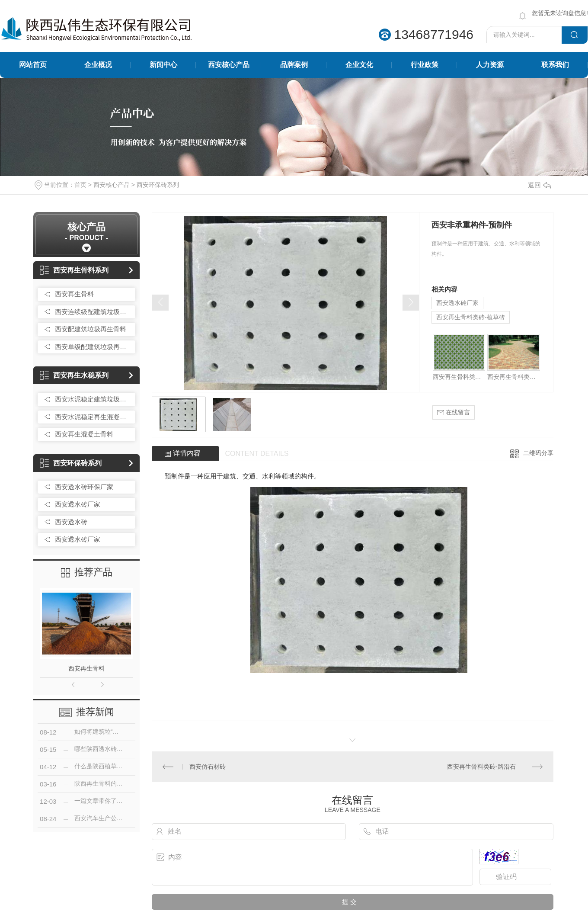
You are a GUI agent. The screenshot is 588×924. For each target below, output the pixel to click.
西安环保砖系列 (158, 185)
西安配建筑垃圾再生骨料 (91, 329)
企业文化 (359, 65)
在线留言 (454, 412)
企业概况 (98, 65)
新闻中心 (163, 65)
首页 (80, 185)
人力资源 (490, 65)
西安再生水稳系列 (74, 375)
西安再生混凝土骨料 (84, 434)
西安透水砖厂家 (78, 504)
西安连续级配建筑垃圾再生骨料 (93, 312)
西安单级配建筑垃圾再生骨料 (93, 347)
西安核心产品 (229, 65)
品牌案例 (294, 65)
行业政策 (425, 65)
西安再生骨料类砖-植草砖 (471, 317)
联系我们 (555, 65)
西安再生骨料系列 (74, 270)
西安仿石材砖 (208, 767)
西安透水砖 (71, 522)
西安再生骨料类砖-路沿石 (481, 767)
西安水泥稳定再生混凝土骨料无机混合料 (93, 417)
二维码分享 (538, 453)
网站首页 (33, 65)
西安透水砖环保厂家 (84, 487)
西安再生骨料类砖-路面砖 (513, 377)
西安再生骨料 (74, 294)
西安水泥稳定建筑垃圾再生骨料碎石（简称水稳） (93, 399)
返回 (540, 185)
